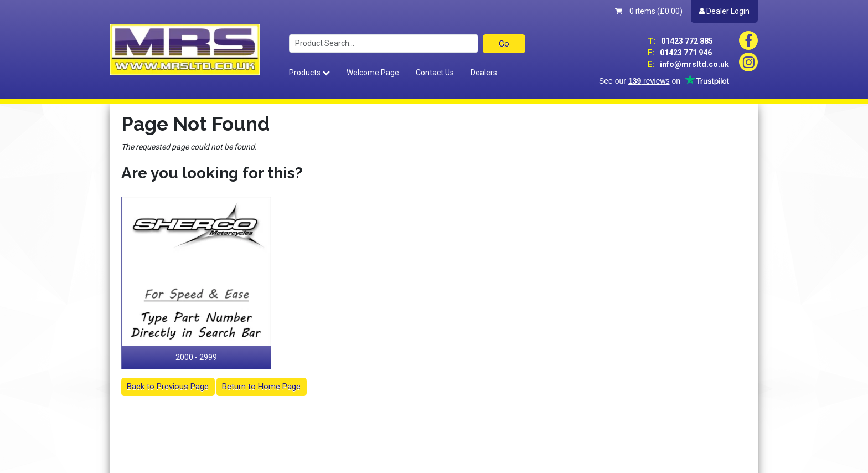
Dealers (484, 73)
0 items (649, 11)
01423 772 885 (680, 41)
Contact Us (435, 73)
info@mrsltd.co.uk (688, 64)
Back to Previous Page (168, 387)
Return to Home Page (261, 387)
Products (309, 73)
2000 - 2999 (196, 357)
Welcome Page (373, 73)
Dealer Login (724, 11)
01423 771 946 (680, 53)
